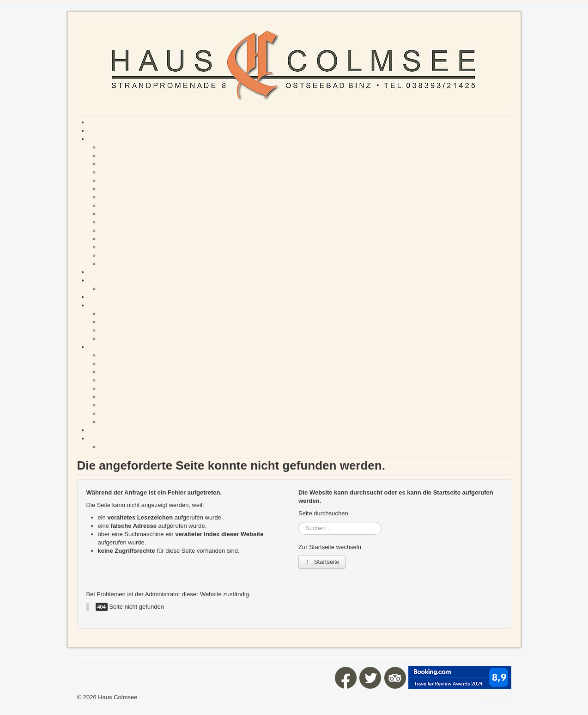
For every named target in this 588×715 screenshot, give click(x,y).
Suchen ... (299, 522)
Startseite (322, 562)
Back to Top (496, 697)
